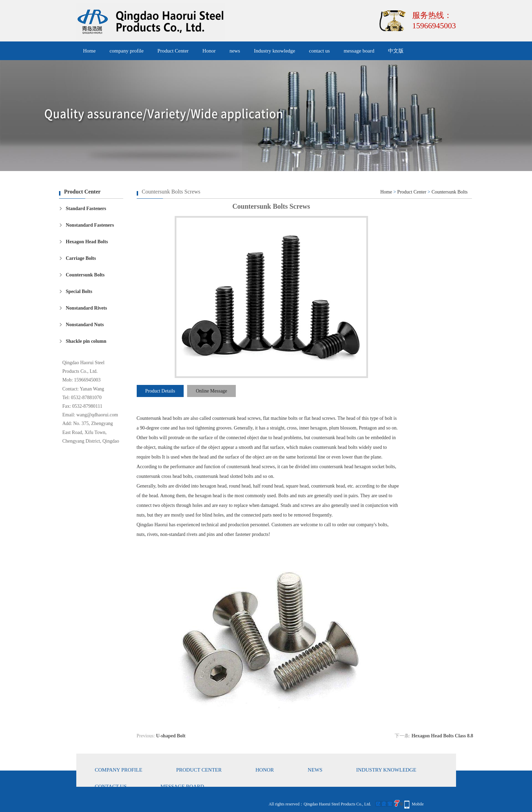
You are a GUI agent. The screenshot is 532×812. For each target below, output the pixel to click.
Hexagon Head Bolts (87, 242)
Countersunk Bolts (85, 275)
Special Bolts (79, 291)
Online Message (211, 391)
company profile (127, 51)
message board (359, 51)
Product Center (173, 51)
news (235, 51)
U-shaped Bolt (171, 736)
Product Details (160, 391)
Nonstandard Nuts (85, 325)
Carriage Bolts (81, 258)
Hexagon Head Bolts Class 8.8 (442, 736)
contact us (319, 51)
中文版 (396, 51)
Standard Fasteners (86, 209)
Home (90, 51)
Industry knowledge (274, 51)
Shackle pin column (86, 341)
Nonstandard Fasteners (90, 225)
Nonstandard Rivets (86, 308)
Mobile (418, 804)
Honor (209, 51)
